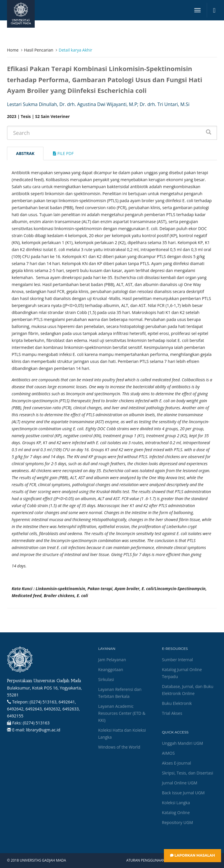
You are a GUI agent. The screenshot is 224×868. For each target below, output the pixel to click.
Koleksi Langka (176, 803)
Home (13, 50)
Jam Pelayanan (112, 660)
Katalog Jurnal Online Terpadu (182, 673)
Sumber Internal (177, 660)
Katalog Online (176, 813)
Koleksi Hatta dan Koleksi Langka (122, 734)
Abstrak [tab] (25, 153)
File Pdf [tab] (63, 153)
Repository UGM (177, 822)
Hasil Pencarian (38, 50)
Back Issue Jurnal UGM (183, 793)
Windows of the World (119, 747)
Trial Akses (172, 713)
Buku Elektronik (177, 703)
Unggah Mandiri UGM (182, 743)
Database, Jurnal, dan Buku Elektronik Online (188, 690)
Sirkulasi (106, 679)
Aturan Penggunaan (146, 860)
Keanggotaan (111, 669)
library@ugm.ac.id (43, 730)
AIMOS (168, 753)
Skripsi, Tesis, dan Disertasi (188, 773)
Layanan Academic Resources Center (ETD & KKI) (122, 713)
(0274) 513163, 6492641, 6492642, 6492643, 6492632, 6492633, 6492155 (43, 709)
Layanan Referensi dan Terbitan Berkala (120, 693)
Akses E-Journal (176, 763)
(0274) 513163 (36, 723)
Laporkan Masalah (192, 855)
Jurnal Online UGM (180, 783)
